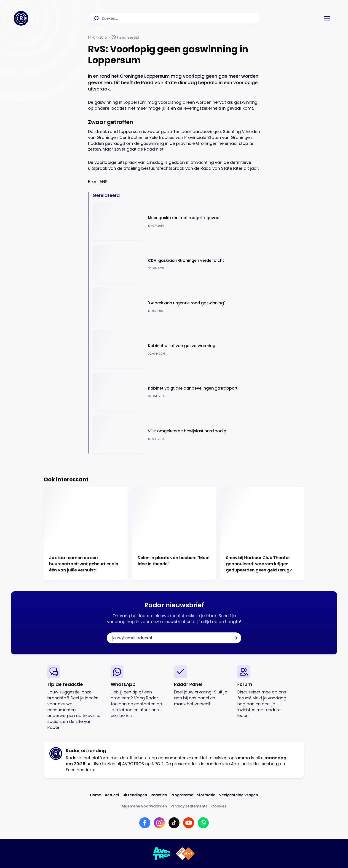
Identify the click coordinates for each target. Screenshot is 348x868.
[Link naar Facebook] (145, 823)
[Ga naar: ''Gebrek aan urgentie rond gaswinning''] (176, 307)
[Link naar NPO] (185, 854)
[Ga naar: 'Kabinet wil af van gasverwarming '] (176, 349)
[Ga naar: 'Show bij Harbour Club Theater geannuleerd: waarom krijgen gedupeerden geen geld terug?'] (262, 534)
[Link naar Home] (96, 795)
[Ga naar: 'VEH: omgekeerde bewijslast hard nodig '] (176, 435)
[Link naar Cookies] (219, 806)
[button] (327, 18)
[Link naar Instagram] (159, 823)
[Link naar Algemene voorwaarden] (144, 806)
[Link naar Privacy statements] (189, 806)
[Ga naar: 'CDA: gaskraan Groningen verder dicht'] (176, 264)
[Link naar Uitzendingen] (135, 795)
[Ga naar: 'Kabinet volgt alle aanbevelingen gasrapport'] (176, 392)
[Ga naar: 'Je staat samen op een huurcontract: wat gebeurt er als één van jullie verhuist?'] (86, 534)
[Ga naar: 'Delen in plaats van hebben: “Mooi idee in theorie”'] (174, 534)
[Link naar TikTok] (174, 823)
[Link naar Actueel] (112, 795)
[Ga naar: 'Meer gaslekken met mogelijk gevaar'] (176, 222)
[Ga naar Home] (21, 18)
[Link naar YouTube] (189, 823)
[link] (75, 698)
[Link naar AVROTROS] (162, 854)
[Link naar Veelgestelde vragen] (238, 795)
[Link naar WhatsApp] (203, 823)
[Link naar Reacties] (159, 795)
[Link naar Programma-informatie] (193, 795)
